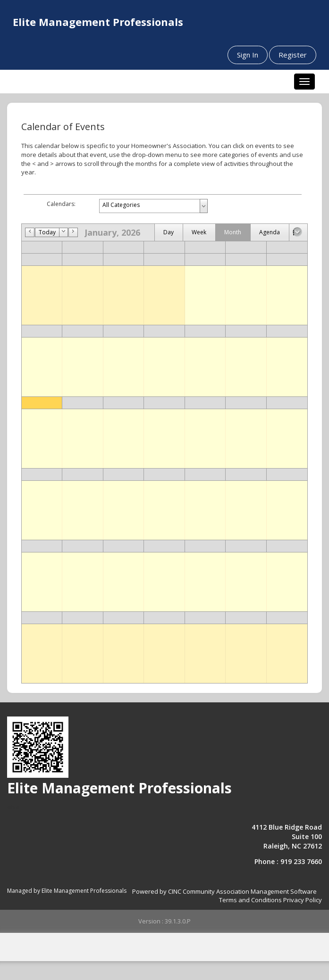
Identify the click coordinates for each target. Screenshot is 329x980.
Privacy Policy (303, 900)
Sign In (248, 55)
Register (293, 55)
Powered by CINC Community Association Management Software (224, 891)
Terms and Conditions (250, 900)
